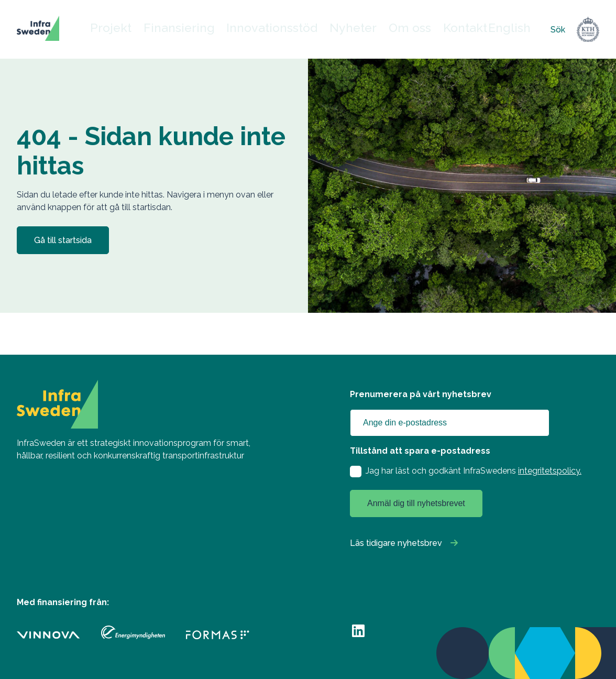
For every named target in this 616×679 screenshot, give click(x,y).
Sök (558, 30)
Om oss (397, 30)
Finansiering (201, 30)
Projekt (142, 30)
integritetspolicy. (550, 471)
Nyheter (345, 30)
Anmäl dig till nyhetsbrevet (416, 503)
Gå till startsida (63, 240)
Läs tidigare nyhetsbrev (396, 543)
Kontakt (448, 30)
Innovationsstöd (277, 30)
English (487, 30)
